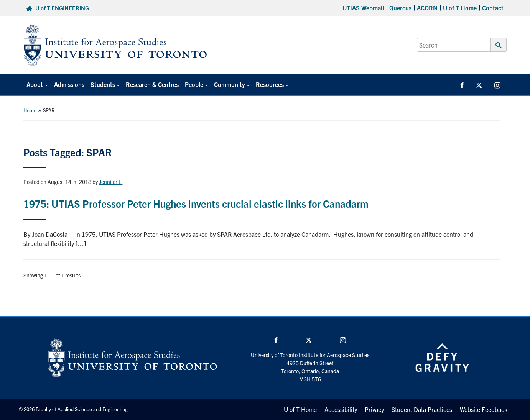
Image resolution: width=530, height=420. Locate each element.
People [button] (194, 84)
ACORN (427, 8)
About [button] (35, 84)
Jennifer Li (111, 182)
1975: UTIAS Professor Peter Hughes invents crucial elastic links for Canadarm (196, 203)
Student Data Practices (422, 409)
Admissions (69, 84)
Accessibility (341, 409)
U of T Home (460, 8)
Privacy (374, 409)
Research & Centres (152, 84)
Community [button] (230, 84)
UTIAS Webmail (363, 8)
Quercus (400, 8)
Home (30, 110)
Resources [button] (270, 84)
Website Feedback (484, 409)
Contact (493, 8)
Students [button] (103, 84)
